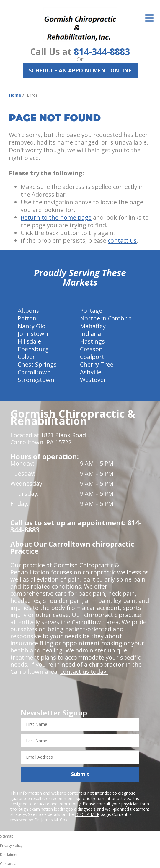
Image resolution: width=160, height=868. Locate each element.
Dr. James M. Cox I (52, 820)
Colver (26, 357)
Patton (27, 318)
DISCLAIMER (87, 814)
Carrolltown (34, 372)
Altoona (29, 311)
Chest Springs (37, 364)
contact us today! (84, 672)
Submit (80, 774)
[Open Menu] (149, 18)
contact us (122, 241)
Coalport (92, 357)
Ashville (91, 372)
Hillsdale (29, 341)
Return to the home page (56, 217)
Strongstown (36, 380)
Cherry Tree (97, 364)
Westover (93, 380)
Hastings (92, 341)
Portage (91, 311)
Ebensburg (33, 349)
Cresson (91, 349)
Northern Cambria (106, 318)
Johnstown (33, 334)
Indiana (90, 334)
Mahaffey (93, 326)
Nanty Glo (32, 326)
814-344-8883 (102, 52)
